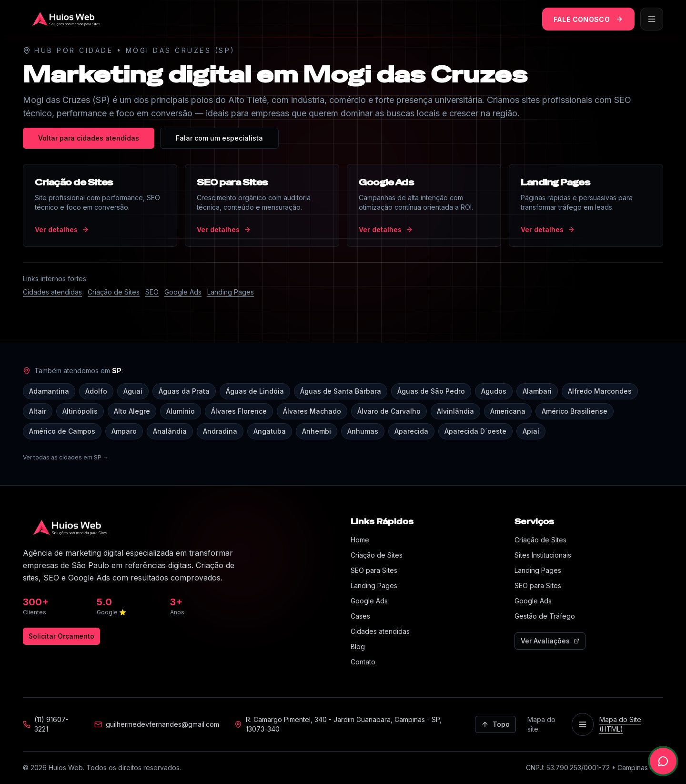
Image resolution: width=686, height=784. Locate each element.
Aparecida (411, 431)
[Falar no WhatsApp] (663, 761)
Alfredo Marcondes (600, 391)
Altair (38, 411)
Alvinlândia (455, 411)
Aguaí (133, 391)
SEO (152, 292)
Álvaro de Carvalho (389, 411)
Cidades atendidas (52, 292)
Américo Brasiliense (575, 411)
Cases (360, 616)
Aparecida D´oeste (475, 431)
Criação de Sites (114, 292)
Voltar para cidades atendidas (89, 138)
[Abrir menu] (652, 19)
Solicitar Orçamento (61, 636)
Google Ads (183, 292)
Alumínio (181, 411)
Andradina (220, 431)
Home (360, 540)
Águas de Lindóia (255, 391)
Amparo (124, 431)
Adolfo (96, 391)
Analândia (170, 431)
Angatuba (270, 431)
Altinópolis (80, 411)
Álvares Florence (239, 411)
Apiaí (531, 431)
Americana (508, 411)
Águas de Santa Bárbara (341, 391)
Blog (358, 647)
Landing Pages (231, 292)
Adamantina (49, 391)
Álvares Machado (312, 411)
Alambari (537, 391)
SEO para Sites (374, 570)
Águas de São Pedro (431, 391)
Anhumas (363, 431)
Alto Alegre (132, 411)
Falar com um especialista (219, 138)
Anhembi (317, 431)
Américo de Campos (62, 431)
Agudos (494, 391)
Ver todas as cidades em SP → (66, 457)
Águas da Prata (184, 391)
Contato (363, 662)
